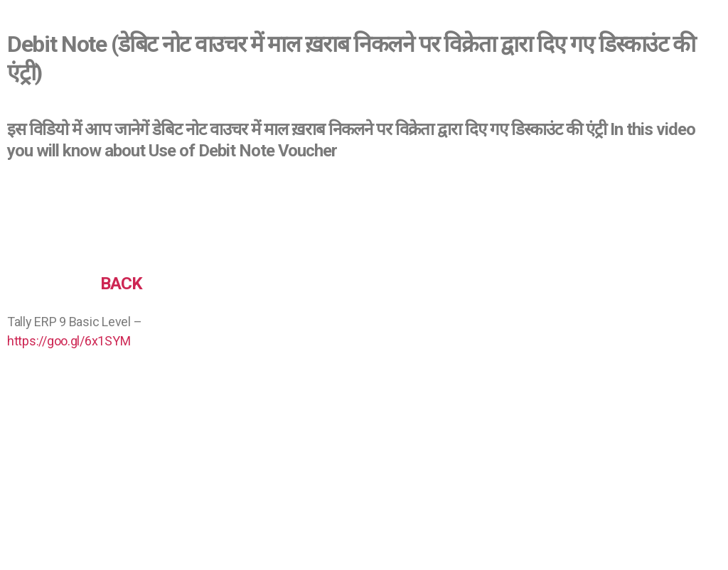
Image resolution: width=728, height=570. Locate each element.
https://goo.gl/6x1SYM (69, 341)
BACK (121, 284)
